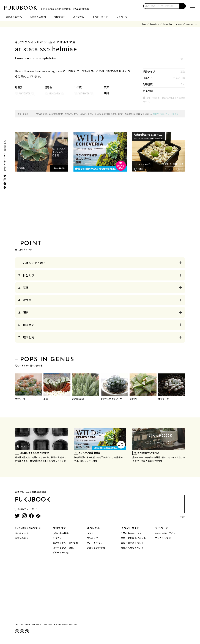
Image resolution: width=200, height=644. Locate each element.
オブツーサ (20, 399)
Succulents (155, 24)
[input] (161, 6)
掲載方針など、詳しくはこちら (166, 114)
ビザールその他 (61, 552)
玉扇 (46, 399)
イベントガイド (100, 17)
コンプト (134, 399)
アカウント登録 (163, 538)
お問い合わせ (22, 538)
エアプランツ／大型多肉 (65, 543)
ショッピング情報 (96, 548)
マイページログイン (165, 533)
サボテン (57, 538)
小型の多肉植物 (61, 533)
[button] (183, 6)
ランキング (93, 538)
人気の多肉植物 (38, 17)
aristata (179, 24)
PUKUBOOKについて (28, 528)
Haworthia (167, 24)
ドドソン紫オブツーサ (111, 399)
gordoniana (78, 399)
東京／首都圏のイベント (134, 538)
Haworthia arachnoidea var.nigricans (39, 71)
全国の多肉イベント (131, 533)
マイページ (122, 17)
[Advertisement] (100, 207)
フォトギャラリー (96, 543)
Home (144, 24)
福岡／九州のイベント (132, 548)
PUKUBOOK (21, 8)
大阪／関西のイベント (132, 543)
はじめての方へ (14, 17)
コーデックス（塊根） (64, 548)
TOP (183, 507)
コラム (90, 533)
